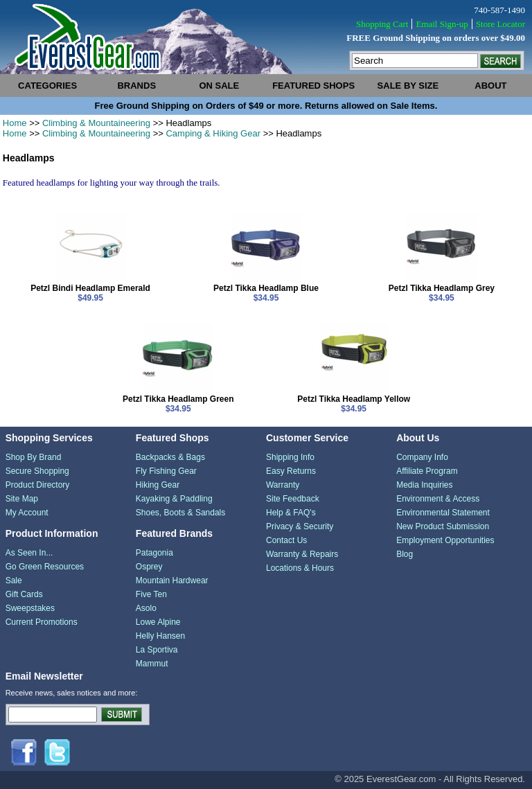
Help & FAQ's (291, 513)
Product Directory (38, 485)
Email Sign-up (442, 24)
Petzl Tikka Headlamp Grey (442, 288)
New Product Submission (443, 526)
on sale (219, 86)
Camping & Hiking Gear (213, 133)
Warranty (283, 485)
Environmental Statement (443, 513)
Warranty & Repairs (302, 554)
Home (15, 123)
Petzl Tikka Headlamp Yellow (354, 399)
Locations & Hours (300, 568)
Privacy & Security (300, 526)
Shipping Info (290, 457)
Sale (14, 580)
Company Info (422, 457)
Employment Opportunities (445, 540)
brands (136, 86)
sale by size (408, 86)
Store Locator (500, 24)
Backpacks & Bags (170, 457)
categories (47, 86)
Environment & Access (438, 499)
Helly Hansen (160, 636)
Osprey (149, 567)
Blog (405, 554)
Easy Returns (291, 471)
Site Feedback (293, 499)
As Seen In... (29, 553)
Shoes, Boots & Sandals (180, 513)
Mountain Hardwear (172, 580)
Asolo (146, 608)
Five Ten (151, 594)
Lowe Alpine (158, 622)
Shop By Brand (34, 457)
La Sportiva (157, 650)
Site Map (22, 499)
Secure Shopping (37, 471)
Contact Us (286, 540)
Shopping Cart (382, 24)
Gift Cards (24, 594)
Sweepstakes (30, 608)
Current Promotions (42, 622)
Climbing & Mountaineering (96, 123)
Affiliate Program (427, 471)
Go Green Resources (45, 567)
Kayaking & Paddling (174, 499)
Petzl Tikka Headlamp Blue (266, 288)
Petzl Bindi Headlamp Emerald (90, 288)
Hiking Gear (158, 485)
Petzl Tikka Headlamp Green (178, 399)
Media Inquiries (424, 485)
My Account (27, 513)
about (490, 86)
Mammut (152, 664)
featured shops (313, 86)
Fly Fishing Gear (166, 471)
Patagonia (154, 553)
